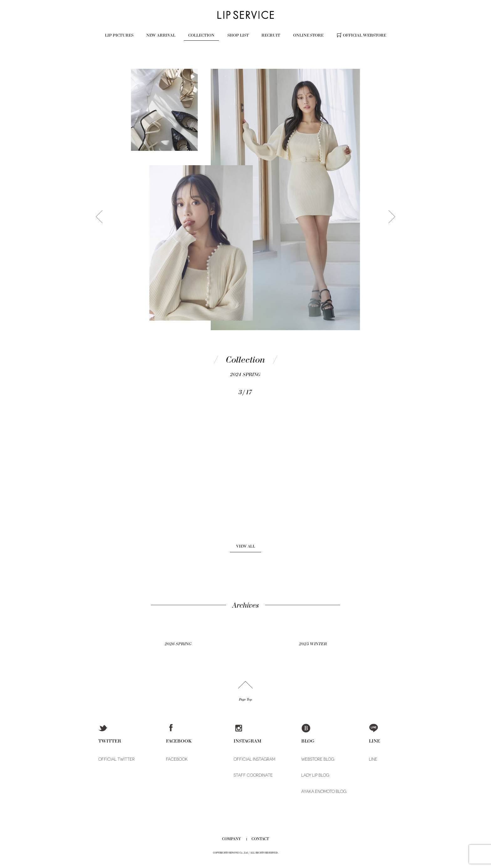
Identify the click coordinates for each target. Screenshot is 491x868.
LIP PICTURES (119, 35)
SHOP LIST (238, 35)
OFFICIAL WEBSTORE (364, 35)
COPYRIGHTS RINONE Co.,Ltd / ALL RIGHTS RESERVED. (246, 853)
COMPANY (232, 839)
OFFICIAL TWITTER (116, 759)
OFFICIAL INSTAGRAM (254, 759)
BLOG (308, 741)
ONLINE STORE (308, 35)
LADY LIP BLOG (315, 775)
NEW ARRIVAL (161, 35)
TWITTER (110, 741)
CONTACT (260, 839)
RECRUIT (271, 35)
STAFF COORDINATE (253, 775)
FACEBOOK (179, 741)
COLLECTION (201, 35)
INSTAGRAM (248, 741)
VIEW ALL (246, 546)
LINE (375, 741)
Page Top (246, 700)
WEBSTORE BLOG (318, 759)
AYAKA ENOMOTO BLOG (324, 791)
